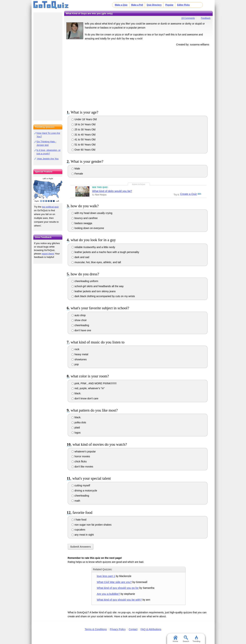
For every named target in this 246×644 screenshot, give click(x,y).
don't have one (81, 330)
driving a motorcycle (84, 491)
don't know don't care (85, 398)
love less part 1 (106, 576)
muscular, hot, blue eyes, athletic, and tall (96, 262)
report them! (48, 254)
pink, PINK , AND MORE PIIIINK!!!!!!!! (94, 383)
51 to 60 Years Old (83, 145)
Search (186, 639)
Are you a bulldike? (108, 594)
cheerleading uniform (85, 281)
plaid (76, 428)
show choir (79, 320)
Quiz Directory (154, 5)
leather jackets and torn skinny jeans (93, 291)
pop (75, 364)
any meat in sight (83, 535)
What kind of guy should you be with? (119, 600)
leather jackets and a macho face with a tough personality (105, 252)
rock (75, 349)
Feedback (206, 18)
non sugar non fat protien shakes (91, 525)
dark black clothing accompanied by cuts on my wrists (103, 296)
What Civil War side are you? (114, 582)
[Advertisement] (138, 77)
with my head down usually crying (92, 213)
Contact (133, 629)
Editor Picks (183, 5)
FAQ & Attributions (151, 629)
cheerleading (80, 325)
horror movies (81, 456)
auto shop (78, 315)
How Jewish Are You (48, 159)
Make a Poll (137, 5)
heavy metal (80, 354)
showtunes (79, 359)
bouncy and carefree (85, 218)
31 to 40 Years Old (83, 135)
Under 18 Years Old (84, 119)
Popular (169, 5)
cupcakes (78, 530)
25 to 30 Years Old (83, 129)
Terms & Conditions (96, 629)
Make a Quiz (121, 5)
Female (77, 174)
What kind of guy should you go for (118, 588)
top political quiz (50, 207)
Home (175, 639)
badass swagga (82, 223)
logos (76, 433)
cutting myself (81, 485)
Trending (196, 639)
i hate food (79, 520)
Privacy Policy (118, 629)
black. (76, 393)
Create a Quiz (188, 194)
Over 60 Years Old (83, 150)
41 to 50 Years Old (83, 139)
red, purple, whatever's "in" (88, 388)
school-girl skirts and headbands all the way (98, 286)
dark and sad (80, 257)
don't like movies (82, 467)
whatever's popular (84, 451)
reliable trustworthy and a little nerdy (93, 247)
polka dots (79, 422)
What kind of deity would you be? (112, 191)
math (76, 501)
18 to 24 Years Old (83, 124)
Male (76, 169)
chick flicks (79, 461)
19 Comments (188, 18)
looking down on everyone (88, 228)
